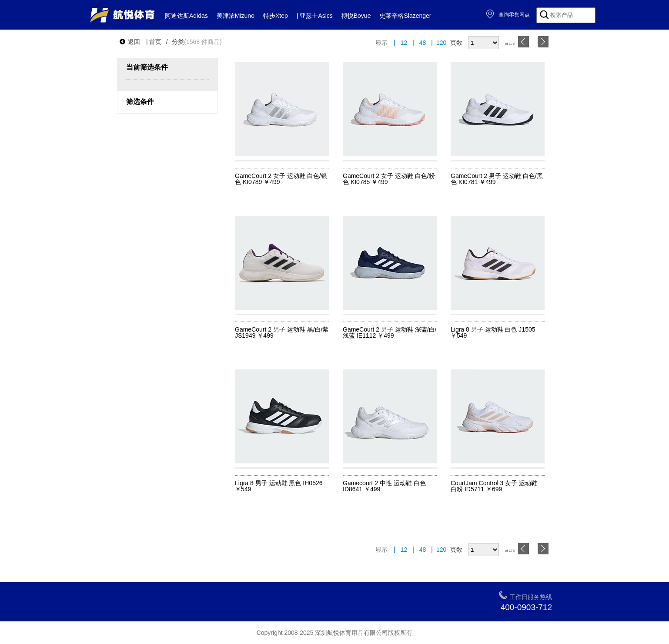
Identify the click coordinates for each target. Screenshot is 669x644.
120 (441, 43)
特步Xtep (276, 16)
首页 (155, 42)
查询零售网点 (508, 15)
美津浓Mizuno (236, 16)
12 (404, 43)
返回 (130, 42)
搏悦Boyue (356, 16)
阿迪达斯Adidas (186, 16)
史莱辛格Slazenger (405, 16)
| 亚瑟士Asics (315, 16)
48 (423, 43)
